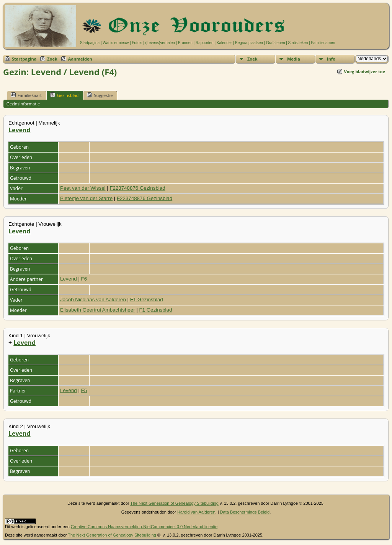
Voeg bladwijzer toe (365, 71)
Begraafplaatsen (249, 43)
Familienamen (323, 43)
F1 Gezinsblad (147, 300)
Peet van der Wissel (83, 188)
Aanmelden (80, 59)
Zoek (52, 59)
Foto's (137, 43)
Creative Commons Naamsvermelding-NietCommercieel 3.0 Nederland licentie (144, 527)
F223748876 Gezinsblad (137, 188)
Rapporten (205, 43)
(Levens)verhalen (160, 43)
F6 (84, 279)
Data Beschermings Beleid (245, 512)
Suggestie (100, 95)
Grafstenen (275, 43)
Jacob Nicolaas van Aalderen (93, 300)
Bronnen (185, 43)
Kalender (224, 43)
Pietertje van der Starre (86, 198)
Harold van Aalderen (196, 512)
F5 (84, 390)
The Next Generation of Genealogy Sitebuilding (174, 503)
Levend (20, 130)
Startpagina (90, 43)
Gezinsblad (64, 95)
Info (331, 59)
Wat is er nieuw (116, 43)
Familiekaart (26, 95)
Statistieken (298, 43)
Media (294, 59)
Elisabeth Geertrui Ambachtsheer (98, 310)
